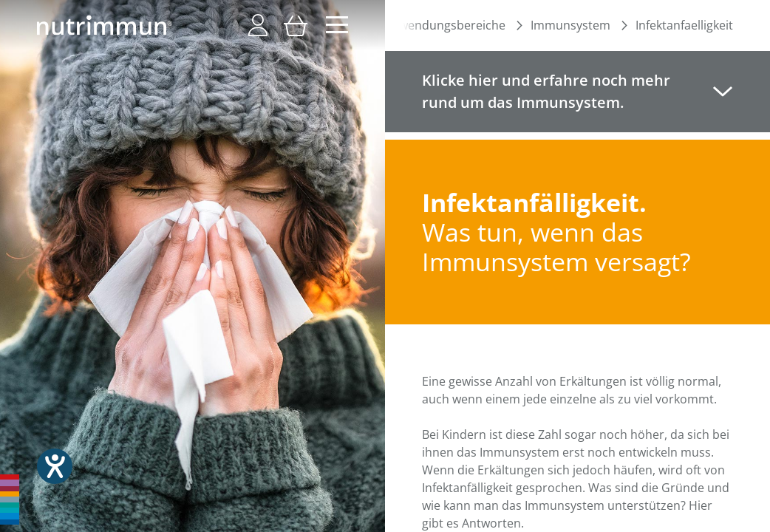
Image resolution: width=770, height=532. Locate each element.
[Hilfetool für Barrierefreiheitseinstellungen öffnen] (55, 466)
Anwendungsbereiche (445, 25)
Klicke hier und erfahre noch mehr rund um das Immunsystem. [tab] (546, 91)
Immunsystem (570, 25)
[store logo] (105, 25)
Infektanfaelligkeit (684, 25)
